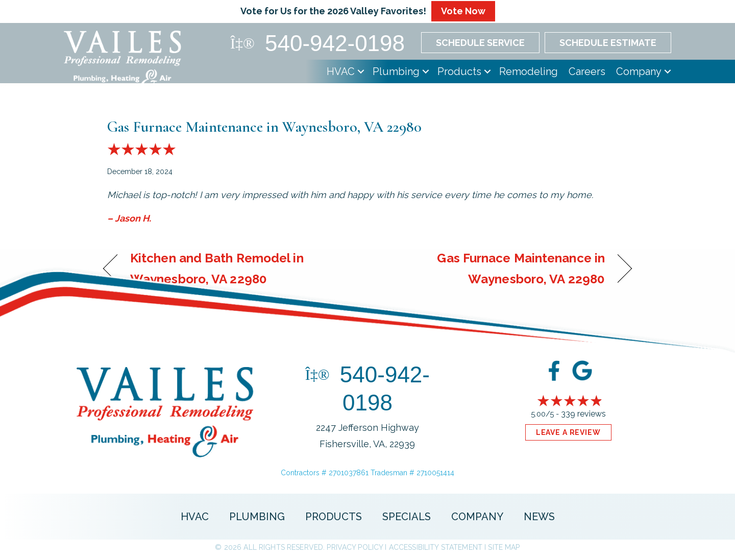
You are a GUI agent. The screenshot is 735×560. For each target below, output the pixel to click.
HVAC (341, 71)
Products (459, 71)
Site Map (504, 547)
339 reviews (583, 414)
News (539, 517)
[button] (361, 71)
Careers (587, 71)
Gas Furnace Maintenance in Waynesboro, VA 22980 (264, 127)
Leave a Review (568, 432)
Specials (407, 517)
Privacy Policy (355, 547)
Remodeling (529, 71)
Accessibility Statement (436, 547)
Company (639, 71)
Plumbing (396, 71)
